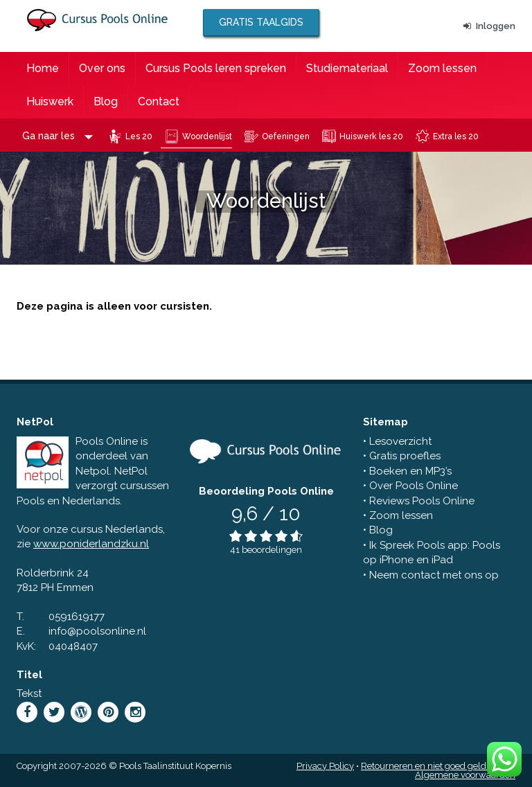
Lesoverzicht (400, 441)
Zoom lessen (442, 68)
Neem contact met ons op (434, 575)
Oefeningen (286, 136)
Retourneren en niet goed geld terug (436, 766)
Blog (106, 101)
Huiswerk (50, 101)
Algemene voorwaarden (465, 775)
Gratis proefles (405, 456)
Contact (159, 101)
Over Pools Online (414, 486)
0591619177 (77, 617)
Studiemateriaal (347, 68)
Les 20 (139, 136)
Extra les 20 (456, 136)
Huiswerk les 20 (371, 136)
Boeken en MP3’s (410, 471)
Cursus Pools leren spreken (216, 68)
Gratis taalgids (261, 22)
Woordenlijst (207, 136)
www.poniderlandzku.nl (91, 544)
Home (43, 68)
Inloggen (489, 26)
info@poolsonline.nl (97, 631)
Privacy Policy (325, 766)
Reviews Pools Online (422, 501)
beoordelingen (272, 550)
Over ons (102, 68)
